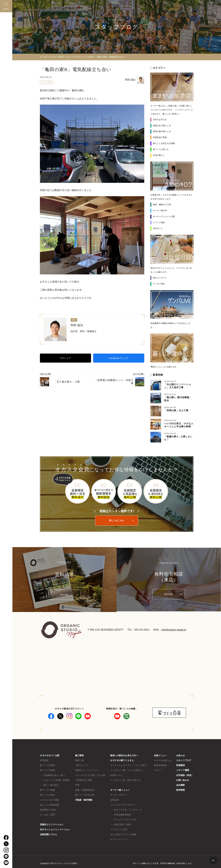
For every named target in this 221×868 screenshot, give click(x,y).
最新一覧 (79, 760)
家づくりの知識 (47, 790)
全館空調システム (48, 834)
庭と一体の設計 (51, 785)
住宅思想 (44, 760)
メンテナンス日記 (119, 830)
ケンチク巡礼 (159, 284)
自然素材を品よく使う (54, 775)
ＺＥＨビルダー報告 (50, 800)
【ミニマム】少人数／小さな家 (90, 775)
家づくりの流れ (47, 795)
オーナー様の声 (160, 211)
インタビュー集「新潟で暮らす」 (126, 780)
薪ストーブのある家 (85, 795)
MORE (65, 595)
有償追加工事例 (160, 137)
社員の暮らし (159, 155)
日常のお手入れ (160, 120)
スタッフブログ (184, 760)
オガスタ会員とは (163, 760)
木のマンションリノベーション (55, 830)
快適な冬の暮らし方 (162, 126)
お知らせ (180, 755)
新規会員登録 (160, 765)
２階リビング (81, 765)
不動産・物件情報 (84, 800)
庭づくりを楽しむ (161, 149)
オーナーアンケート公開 (164, 217)
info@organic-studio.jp (174, 630)
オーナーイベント (119, 839)
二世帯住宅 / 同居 (83, 780)
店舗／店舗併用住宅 (85, 790)
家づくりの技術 (47, 765)
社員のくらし (117, 775)
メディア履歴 (183, 770)
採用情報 (180, 790)
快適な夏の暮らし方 (162, 131)
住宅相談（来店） (185, 775)
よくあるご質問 (47, 815)
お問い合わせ (183, 780)
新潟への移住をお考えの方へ (124, 755)
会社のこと (158, 228)
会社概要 (180, 785)
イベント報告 (159, 222)
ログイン (158, 770)
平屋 (77, 785)
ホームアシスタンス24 (125, 820)
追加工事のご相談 (122, 824)
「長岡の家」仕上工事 (176, 410)
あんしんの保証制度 (50, 805)
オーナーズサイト (119, 795)
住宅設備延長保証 (122, 815)
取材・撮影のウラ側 (162, 205)
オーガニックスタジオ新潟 (52, 57)
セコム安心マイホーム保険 (123, 834)
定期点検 (114, 800)
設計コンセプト (160, 278)
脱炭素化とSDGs (48, 810)
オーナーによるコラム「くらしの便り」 (130, 765)
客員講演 (180, 765)
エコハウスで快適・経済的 (56, 780)
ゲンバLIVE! (47, 82)
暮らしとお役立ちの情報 (164, 143)
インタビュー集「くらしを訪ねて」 (127, 770)
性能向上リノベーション (52, 824)
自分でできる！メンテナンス (128, 810)
